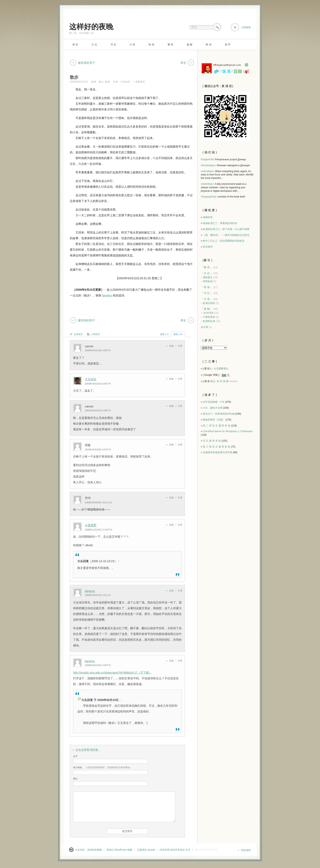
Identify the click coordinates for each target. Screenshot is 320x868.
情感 (107, 82)
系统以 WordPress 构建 (119, 850)
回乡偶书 (208, 247)
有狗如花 (208, 281)
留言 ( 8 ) (178, 334)
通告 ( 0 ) (165, 334)
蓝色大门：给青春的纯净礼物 (219, 414)
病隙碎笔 (208, 217)
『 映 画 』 (207, 287)
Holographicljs (208, 197)
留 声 (228, 45)
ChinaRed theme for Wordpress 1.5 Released (228, 431)
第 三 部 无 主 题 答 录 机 (217, 447)
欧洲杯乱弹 (209, 321)
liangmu (107, 295)
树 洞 (208, 45)
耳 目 (113, 45)
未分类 (204, 327)
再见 (183, 63)
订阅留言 (96, 334)
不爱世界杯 (209, 317)
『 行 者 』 (207, 299)
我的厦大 (208, 277)
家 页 (75, 45)
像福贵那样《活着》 (214, 420)
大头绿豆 (125, 82)
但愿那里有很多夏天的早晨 (218, 452)
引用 (180, 346)
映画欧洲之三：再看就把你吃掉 (220, 223)
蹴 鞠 (189, 45)
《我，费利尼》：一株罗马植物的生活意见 (226, 235)
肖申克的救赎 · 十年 (214, 402)
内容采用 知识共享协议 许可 (175, 850)
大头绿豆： (81, 850)
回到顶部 (246, 850)
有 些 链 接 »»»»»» (227, 381)
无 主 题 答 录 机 (212, 441)
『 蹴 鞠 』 (207, 309)
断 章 (171, 45)
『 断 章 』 (207, 267)
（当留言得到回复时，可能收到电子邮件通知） (102, 767)
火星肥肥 (91, 525)
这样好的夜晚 (91, 27)
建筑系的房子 (87, 63)
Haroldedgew (208, 165)
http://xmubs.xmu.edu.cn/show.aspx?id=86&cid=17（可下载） (112, 673)
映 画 (151, 45)
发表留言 (78, 334)
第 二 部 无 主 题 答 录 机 (217, 426)
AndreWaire (207, 171)
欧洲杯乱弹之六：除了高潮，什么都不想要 (226, 229)
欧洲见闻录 (209, 303)
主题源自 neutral (146, 850)
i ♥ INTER (208, 313)
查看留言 (140, 82)
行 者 (132, 45)
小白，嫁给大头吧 (213, 408)
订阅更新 (246, 27)
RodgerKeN (207, 159)
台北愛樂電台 (221, 369)
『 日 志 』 (207, 273)
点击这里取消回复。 (88, 750)
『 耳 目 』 (207, 293)
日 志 (94, 45)
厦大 (101, 82)
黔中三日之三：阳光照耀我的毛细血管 (224, 241)
